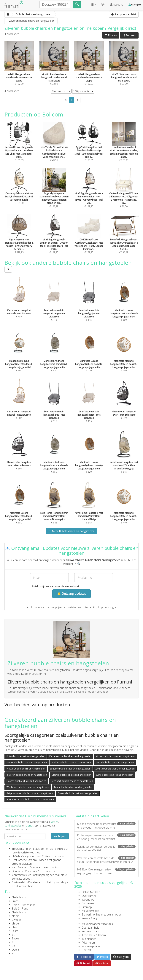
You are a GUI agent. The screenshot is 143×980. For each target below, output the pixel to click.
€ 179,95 (89, 147)
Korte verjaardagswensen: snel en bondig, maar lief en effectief (106, 837)
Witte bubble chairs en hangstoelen (115, 775)
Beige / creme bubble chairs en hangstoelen (30, 793)
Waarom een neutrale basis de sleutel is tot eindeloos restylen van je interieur (106, 860)
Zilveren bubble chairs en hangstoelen (27, 775)
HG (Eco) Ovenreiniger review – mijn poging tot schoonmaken (106, 871)
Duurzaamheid (91, 928)
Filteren (111, 35)
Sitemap (87, 907)
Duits (15, 931)
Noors (16, 916)
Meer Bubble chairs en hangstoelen (72, 531)
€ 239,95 (89, 239)
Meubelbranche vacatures (97, 924)
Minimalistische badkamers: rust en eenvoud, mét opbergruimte (106, 826)
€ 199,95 (89, 193)
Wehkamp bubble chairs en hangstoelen (28, 787)
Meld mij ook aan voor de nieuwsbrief (55, 586)
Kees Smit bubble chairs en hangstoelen (72, 781)
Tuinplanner (89, 939)
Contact (86, 950)
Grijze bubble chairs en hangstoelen (115, 762)
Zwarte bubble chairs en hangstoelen (115, 769)
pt (13, 935)
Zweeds (17, 920)
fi (13, 942)
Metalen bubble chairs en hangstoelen (27, 762)
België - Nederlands (24, 905)
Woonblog (88, 900)
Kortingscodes (90, 931)
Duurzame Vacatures (24, 871)
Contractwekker (21, 875)
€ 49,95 (54, 147)
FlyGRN (16, 856)
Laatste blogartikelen (92, 816)
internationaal (48, 871)
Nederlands (19, 897)
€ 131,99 (19, 147)
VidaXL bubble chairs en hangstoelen (116, 756)
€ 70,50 (124, 193)
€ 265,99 (124, 147)
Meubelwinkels (90, 911)
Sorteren (129, 35)
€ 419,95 (19, 239)
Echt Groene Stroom (24, 860)
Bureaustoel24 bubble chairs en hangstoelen (30, 799)
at (13, 953)
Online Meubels (91, 892)
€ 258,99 (124, 239)
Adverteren (88, 943)
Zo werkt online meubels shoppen (102, 914)
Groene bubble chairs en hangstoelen (78, 793)
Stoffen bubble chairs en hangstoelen (71, 762)
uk (13, 946)
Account (116, 5)
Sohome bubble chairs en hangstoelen (70, 769)
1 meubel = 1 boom (94, 935)
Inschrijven (60, 836)
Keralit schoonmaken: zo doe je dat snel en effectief (106, 848)
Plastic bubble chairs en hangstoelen (26, 769)
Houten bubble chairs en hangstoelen (26, 781)
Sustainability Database (26, 882)
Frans (15, 901)
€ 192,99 (54, 193)
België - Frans (20, 908)
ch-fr (15, 927)
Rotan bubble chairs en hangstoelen (26, 756)
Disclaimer (88, 903)
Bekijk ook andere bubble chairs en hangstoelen (68, 266)
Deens (16, 950)
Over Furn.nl (89, 896)
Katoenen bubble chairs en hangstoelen (70, 756)
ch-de (15, 923)
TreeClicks (18, 849)
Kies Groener (20, 867)
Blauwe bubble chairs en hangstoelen (71, 775)
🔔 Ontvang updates (71, 594)
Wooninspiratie (91, 946)
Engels (16, 938)
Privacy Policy (89, 918)
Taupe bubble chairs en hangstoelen (73, 787)
